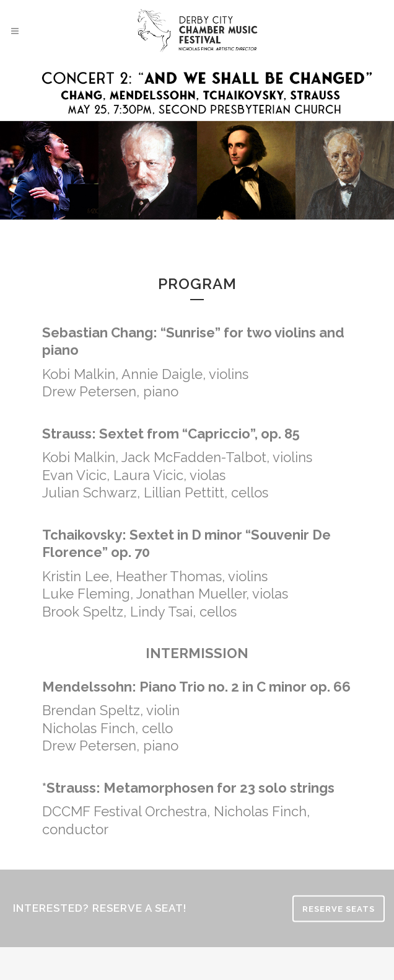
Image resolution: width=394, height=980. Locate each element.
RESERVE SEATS (339, 908)
